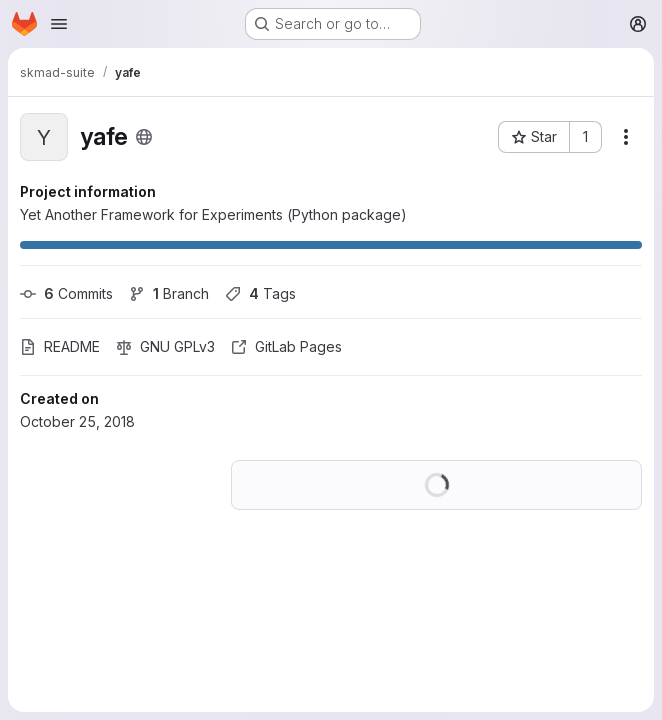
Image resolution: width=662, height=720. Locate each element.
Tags (260, 293)
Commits (66, 293)
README (60, 346)
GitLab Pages (286, 346)
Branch (169, 293)
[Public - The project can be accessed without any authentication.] (144, 137)
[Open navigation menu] (59, 24)
